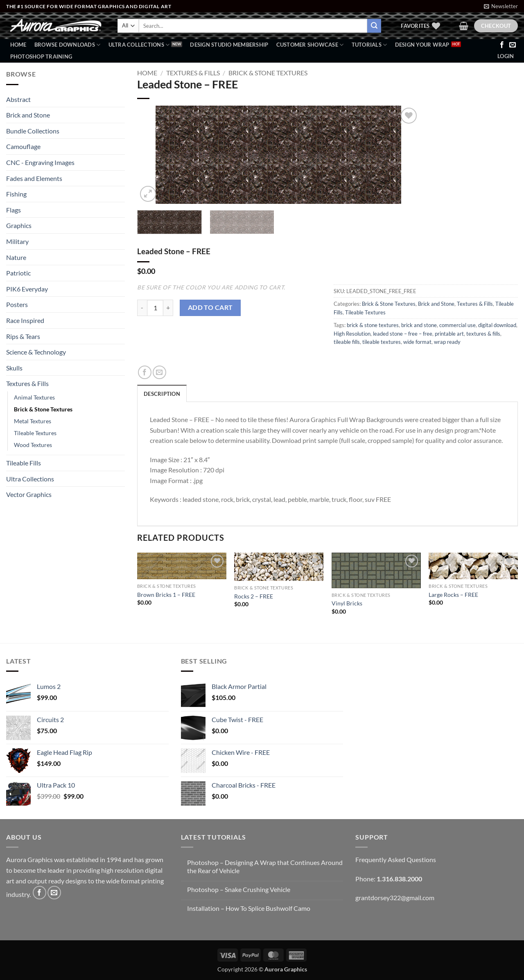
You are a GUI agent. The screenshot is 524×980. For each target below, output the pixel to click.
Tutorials (369, 45)
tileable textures (382, 342)
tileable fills (347, 342)
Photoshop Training (41, 56)
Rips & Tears (23, 336)
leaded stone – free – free (403, 334)
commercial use (457, 325)
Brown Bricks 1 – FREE (166, 595)
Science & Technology (36, 352)
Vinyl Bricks (347, 603)
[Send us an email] (513, 45)
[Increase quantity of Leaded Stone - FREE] (168, 308)
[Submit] (374, 26)
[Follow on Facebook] (502, 45)
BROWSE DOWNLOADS (68, 45)
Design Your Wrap (422, 45)
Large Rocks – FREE (453, 595)
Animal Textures (34, 397)
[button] (501, 6)
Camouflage (23, 146)
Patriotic (18, 273)
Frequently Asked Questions (396, 859)
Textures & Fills (27, 383)
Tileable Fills (24, 463)
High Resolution (352, 334)
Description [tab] (162, 394)
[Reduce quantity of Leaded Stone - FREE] (142, 308)
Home (18, 45)
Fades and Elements (34, 178)
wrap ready (447, 342)
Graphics (19, 225)
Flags (14, 210)
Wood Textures (33, 445)
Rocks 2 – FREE (254, 596)
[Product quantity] (155, 308)
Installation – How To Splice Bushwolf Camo (249, 908)
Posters (17, 304)
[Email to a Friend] (159, 372)
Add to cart (210, 307)
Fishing (16, 194)
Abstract (18, 99)
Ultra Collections (139, 45)
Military (17, 241)
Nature (16, 257)
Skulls (14, 368)
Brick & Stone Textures (43, 409)
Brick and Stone (28, 115)
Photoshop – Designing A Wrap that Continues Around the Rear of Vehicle (265, 866)
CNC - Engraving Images (40, 162)
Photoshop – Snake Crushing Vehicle (239, 889)
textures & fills (483, 334)
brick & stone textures (373, 325)
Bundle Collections (33, 131)
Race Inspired (25, 320)
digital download (497, 325)
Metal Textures (33, 421)
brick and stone (419, 325)
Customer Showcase (310, 45)
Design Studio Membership (229, 45)
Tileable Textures (35, 433)
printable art (449, 334)
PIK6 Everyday (27, 289)
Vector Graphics (29, 494)
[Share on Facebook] (145, 372)
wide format (417, 342)
